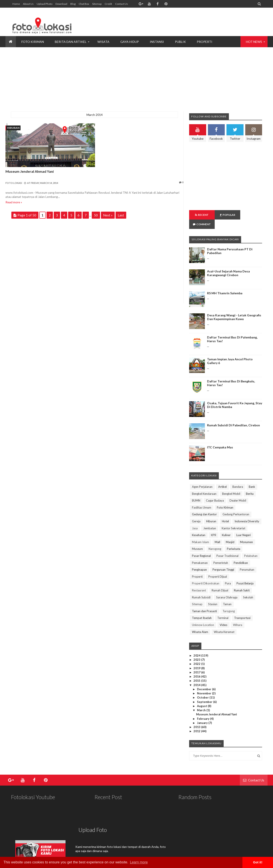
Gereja (196, 512)
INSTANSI (157, 42)
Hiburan (13, 128)
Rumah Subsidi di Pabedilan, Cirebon (233, 416)
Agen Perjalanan (202, 477)
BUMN (196, 491)
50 (96, 215)
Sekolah (248, 588)
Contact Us (122, 4)
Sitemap (97, 4)
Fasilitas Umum (202, 498)
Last (121, 215)
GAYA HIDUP (130, 42)
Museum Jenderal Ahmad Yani (30, 171)
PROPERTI (205, 42)
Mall (217, 533)
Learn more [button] (139, 862)
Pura (228, 574)
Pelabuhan (251, 546)
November (205, 684)
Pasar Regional (201, 546)
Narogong (215, 539)
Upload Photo (45, 4)
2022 (197, 654)
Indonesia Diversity (247, 512)
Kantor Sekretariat (233, 519)
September (205, 692)
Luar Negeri (244, 526)
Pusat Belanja (245, 574)
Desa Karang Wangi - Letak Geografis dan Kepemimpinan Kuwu (234, 308)
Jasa (195, 519)
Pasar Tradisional (227, 546)
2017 (197, 663)
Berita (250, 484)
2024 (197, 646)
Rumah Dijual (220, 581)
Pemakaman (200, 553)
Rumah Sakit (242, 581)
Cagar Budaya (215, 491)
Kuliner (226, 526)
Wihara (238, 615)
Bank (252, 477)
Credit (108, 4)
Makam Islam (200, 533)
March (202, 701)
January (203, 713)
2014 (197, 676)
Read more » (14, 202)
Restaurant (199, 581)
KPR (214, 526)
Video (224, 615)
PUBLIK (180, 42)
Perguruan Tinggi (223, 560)
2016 (197, 667)
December (205, 680)
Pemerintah (221, 553)
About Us (28, 4)
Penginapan (199, 560)
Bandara (238, 477)
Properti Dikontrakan (206, 574)
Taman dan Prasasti (204, 602)
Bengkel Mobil (231, 484)
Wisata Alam (200, 622)
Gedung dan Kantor (204, 505)
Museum (197, 539)
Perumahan (247, 560)
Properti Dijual (218, 567)
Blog (73, 4)
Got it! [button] (258, 862)
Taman (227, 595)
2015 (197, 671)
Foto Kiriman (225, 498)
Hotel (225, 512)
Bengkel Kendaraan (204, 484)
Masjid (230, 533)
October (203, 688)
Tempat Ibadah (202, 608)
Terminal (223, 608)
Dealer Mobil (238, 491)
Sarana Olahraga (227, 588)
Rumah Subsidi (201, 588)
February (204, 709)
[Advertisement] (183, 22)
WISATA (103, 42)
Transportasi (242, 608)
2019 (197, 659)
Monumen (246, 533)
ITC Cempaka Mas (220, 438)
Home (16, 4)
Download (61, 4)
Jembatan (210, 519)
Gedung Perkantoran (236, 505)
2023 (197, 650)
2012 (197, 722)
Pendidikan (241, 553)
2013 (197, 718)
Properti (197, 567)
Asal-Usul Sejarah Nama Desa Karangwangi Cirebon (228, 264)
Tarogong (229, 602)
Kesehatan (199, 526)
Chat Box (84, 4)
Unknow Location (203, 615)
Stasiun (213, 595)
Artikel (222, 477)
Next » (108, 215)
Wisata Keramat (224, 622)
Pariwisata (234, 539)
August (202, 697)
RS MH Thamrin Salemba (225, 284)
